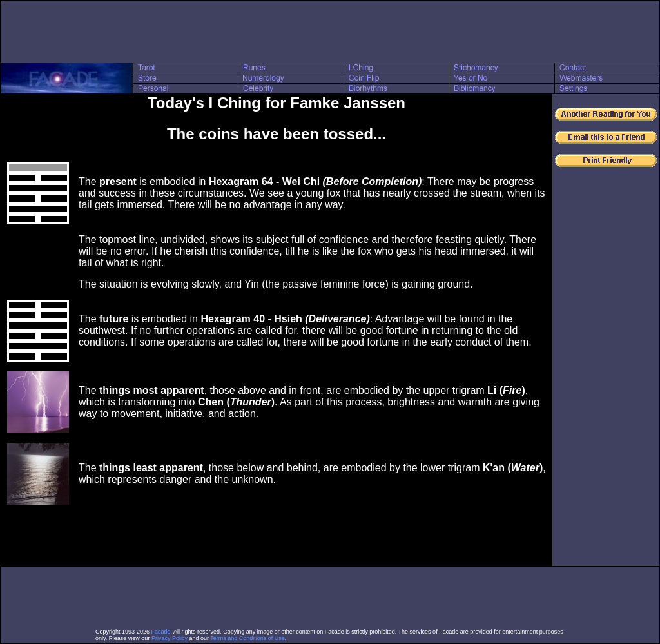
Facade (161, 632)
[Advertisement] (330, 32)
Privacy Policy (170, 638)
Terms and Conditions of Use (247, 638)
